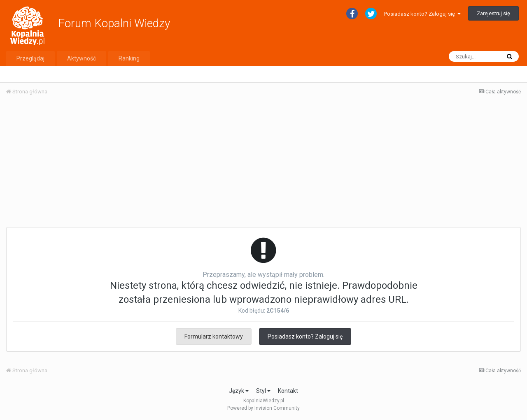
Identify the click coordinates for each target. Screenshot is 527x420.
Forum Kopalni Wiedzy (114, 23)
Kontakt (288, 391)
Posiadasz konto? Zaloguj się (422, 14)
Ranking (129, 58)
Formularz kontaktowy (214, 336)
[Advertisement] (263, 164)
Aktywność (82, 58)
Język (239, 391)
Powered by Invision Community (263, 408)
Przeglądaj (30, 58)
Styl (263, 391)
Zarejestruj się (493, 13)
